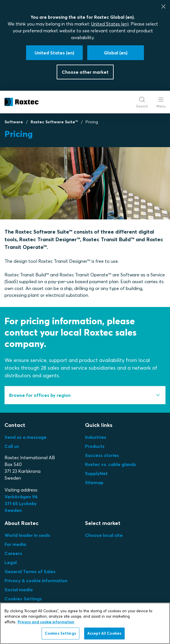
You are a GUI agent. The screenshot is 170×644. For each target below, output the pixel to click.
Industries (96, 437)
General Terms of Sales (30, 571)
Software (14, 122)
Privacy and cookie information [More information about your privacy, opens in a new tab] (46, 622)
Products (95, 446)
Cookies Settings (23, 599)
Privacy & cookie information (36, 581)
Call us (12, 446)
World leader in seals (27, 535)
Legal (11, 562)
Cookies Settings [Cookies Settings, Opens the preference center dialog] (60, 633)
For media (15, 544)
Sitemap (94, 482)
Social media (19, 590)
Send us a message (25, 437)
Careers (13, 553)
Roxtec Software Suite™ (54, 122)
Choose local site (104, 535)
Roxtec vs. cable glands (110, 464)
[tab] (85, 395)
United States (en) (110, 24)
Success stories (102, 455)
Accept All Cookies (104, 633)
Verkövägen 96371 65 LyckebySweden (21, 503)
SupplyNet (96, 473)
